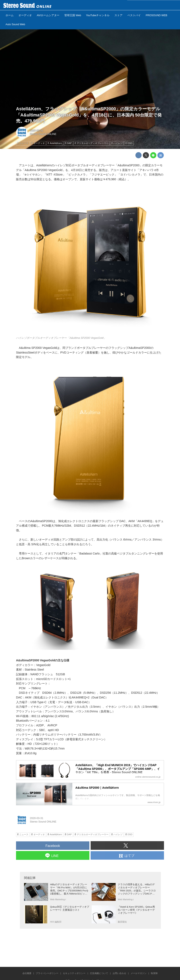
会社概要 (27, 973)
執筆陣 (154, 973)
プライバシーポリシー (47, 973)
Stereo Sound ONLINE (43, 134)
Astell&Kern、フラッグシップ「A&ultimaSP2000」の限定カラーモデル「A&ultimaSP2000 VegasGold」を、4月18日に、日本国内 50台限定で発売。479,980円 (89, 115)
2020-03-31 (36, 131)
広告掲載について (99, 973)
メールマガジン (139, 973)
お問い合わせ (119, 973)
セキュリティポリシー (74, 973)
